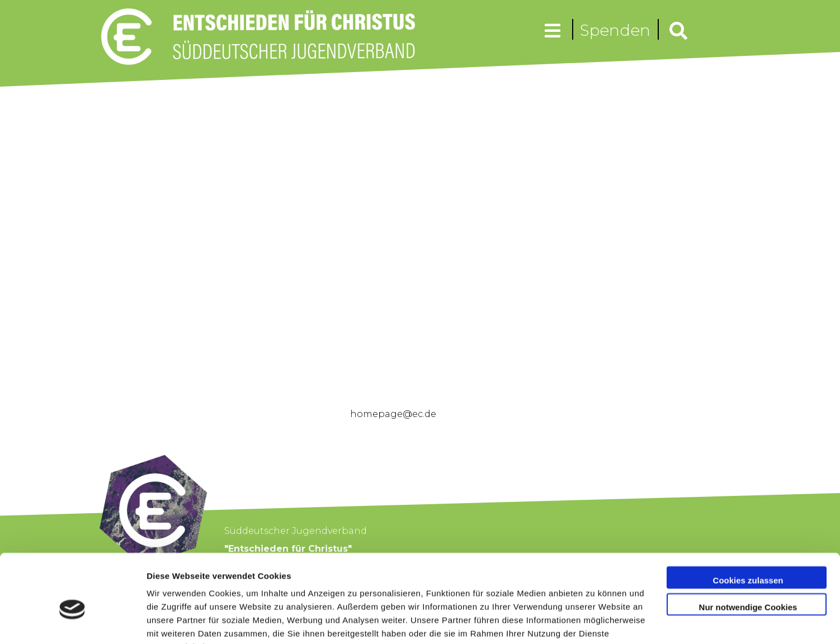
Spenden (615, 30)
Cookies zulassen (748, 525)
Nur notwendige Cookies (748, 551)
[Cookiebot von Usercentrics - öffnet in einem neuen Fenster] (72, 622)
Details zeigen (175, 622)
